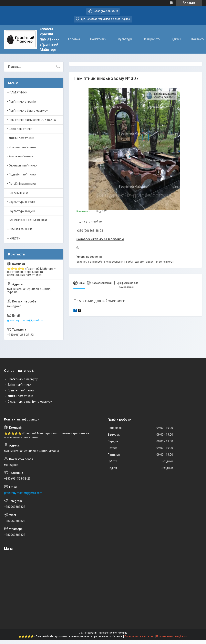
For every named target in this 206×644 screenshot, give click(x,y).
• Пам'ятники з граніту (22, 102)
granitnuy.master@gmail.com (26, 320)
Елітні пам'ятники (19, 385)
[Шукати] (58, 67)
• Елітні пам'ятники (20, 129)
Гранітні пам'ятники (21, 390)
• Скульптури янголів (21, 202)
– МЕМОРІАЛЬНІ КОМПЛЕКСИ (27, 220)
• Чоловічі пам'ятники (22, 147)
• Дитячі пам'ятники (21, 138)
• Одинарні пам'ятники (22, 165)
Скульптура (125, 39)
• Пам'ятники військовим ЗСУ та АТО (32, 120)
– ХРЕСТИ (14, 238)
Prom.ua (123, 633)
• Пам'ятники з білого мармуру (27, 111)
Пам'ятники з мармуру (23, 379)
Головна (74, 39)
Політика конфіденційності (172, 636)
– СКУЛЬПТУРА (18, 193)
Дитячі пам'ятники (20, 396)
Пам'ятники (98, 39)
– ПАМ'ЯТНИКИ (17, 92)
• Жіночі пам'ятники (20, 156)
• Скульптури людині (21, 211)
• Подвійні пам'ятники (22, 174)
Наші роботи (152, 39)
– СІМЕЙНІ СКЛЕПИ (20, 229)
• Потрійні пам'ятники (21, 184)
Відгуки (176, 39)
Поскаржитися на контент (139, 636)
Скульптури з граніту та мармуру (30, 402)
